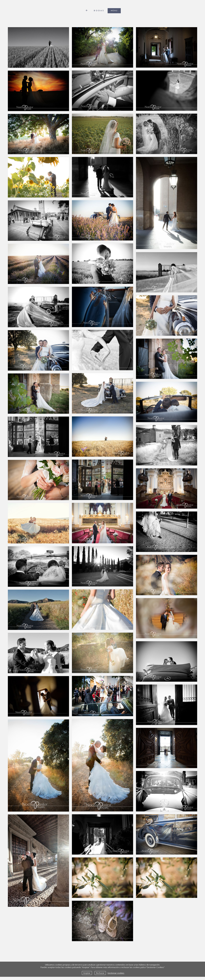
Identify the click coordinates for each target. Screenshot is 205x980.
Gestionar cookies (116, 973)
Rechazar (100, 973)
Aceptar (87, 973)
